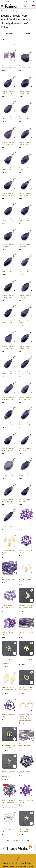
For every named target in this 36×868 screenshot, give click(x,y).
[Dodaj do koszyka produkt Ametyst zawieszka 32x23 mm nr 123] (15, 138)
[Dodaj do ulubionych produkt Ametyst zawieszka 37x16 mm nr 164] (15, 255)
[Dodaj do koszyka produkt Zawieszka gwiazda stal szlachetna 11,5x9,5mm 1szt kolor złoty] (31, 823)
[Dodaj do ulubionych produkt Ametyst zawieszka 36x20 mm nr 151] (15, 204)
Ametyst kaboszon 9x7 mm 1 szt (26, 801)
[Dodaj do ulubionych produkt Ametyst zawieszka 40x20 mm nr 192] (32, 408)
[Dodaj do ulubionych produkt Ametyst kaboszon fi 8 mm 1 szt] (32, 535)
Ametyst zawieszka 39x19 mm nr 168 (8, 373)
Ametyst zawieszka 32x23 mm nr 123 (8, 143)
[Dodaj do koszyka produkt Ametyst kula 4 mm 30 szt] (31, 628)
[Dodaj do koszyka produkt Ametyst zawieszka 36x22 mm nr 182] (31, 240)
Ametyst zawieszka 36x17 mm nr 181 (25, 194)
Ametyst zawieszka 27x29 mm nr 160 (25, 67)
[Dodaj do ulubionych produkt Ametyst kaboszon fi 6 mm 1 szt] (32, 510)
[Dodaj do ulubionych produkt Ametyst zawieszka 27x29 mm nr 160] (32, 51)
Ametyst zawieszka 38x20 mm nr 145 (25, 322)
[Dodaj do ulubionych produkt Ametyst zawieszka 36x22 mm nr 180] (15, 229)
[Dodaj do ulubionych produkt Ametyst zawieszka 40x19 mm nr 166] (32, 382)
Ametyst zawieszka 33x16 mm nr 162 (25, 143)
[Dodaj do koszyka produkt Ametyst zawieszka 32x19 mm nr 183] (15, 112)
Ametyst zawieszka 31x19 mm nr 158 (8, 92)
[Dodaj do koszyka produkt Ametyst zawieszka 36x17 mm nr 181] (31, 189)
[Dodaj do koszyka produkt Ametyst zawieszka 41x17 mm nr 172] (31, 444)
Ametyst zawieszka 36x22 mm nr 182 (25, 245)
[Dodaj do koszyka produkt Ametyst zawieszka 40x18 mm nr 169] (31, 367)
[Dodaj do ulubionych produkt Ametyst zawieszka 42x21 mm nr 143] (32, 459)
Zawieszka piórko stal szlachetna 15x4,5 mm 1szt (9, 830)
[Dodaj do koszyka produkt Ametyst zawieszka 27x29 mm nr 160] (31, 61)
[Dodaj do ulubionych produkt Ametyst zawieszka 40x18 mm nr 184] (15, 382)
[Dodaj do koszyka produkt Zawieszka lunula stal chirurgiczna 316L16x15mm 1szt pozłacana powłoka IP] (31, 710)
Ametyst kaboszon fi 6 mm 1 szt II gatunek (9, 801)
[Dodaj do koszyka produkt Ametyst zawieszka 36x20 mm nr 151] (15, 214)
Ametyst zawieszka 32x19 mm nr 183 (8, 118)
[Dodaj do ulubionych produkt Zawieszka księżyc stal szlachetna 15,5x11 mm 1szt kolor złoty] (32, 590)
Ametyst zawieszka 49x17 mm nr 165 (8, 526)
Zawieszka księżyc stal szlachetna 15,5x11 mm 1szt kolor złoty (26, 607)
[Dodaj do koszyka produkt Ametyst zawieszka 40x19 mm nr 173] (15, 418)
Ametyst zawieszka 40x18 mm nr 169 (25, 373)
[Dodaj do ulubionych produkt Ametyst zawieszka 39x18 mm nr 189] (32, 331)
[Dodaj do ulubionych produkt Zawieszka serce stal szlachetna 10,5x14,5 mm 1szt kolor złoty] (32, 672)
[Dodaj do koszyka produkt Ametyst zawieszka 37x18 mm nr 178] (31, 265)
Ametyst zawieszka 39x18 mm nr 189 (25, 347)
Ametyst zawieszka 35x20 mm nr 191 (8, 194)
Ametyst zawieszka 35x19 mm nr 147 (25, 169)
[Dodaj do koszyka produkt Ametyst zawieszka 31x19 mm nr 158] (15, 87)
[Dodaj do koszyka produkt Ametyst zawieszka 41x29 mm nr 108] (15, 469)
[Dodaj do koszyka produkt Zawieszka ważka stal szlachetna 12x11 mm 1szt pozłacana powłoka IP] (15, 766)
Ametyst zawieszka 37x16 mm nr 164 (8, 271)
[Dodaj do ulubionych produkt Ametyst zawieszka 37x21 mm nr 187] (32, 280)
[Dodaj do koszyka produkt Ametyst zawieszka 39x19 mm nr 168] (15, 367)
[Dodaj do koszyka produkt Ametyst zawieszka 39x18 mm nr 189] (31, 342)
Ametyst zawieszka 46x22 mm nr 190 (25, 500)
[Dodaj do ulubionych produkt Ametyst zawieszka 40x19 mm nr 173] (15, 408)
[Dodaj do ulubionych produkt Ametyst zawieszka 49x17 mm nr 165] (15, 510)
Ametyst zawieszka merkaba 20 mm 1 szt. (9, 67)
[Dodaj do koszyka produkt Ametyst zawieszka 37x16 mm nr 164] (15, 265)
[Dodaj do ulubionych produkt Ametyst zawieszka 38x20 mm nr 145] (32, 306)
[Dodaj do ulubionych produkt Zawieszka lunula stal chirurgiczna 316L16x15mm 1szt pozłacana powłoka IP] (32, 700)
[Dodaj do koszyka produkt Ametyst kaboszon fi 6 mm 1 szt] (31, 520)
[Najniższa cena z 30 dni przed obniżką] (16, 807)
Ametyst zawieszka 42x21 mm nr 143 (25, 475)
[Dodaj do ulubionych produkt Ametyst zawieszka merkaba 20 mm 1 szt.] (15, 51)
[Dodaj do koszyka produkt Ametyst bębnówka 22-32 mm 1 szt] (31, 766)
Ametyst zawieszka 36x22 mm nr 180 (8, 245)
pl (3, 2)
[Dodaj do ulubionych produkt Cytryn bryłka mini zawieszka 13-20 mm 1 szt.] (15, 535)
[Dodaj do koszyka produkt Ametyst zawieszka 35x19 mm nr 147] (31, 163)
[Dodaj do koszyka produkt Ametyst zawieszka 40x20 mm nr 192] (31, 418)
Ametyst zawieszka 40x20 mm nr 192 (25, 424)
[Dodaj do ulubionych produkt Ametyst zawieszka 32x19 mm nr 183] (15, 102)
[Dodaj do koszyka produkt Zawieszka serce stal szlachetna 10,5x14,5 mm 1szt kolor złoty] (31, 683)
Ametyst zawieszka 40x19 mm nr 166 (25, 398)
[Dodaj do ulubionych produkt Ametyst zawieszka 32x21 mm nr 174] (32, 102)
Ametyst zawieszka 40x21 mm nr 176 (8, 449)
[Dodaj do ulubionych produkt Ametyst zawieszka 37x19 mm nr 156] (15, 280)
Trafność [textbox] (4, 39)
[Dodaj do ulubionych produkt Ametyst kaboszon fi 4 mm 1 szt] (15, 700)
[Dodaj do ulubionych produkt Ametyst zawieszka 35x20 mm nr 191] (15, 178)
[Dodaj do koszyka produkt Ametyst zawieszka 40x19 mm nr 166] (31, 393)
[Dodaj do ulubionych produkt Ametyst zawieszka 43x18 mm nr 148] (15, 485)
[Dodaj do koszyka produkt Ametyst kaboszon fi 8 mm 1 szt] (31, 546)
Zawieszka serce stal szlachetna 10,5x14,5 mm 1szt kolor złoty (26, 689)
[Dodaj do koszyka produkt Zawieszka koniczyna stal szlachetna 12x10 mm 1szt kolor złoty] (31, 653)
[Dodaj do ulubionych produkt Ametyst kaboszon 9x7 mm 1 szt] (32, 785)
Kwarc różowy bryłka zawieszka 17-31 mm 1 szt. (26, 580)
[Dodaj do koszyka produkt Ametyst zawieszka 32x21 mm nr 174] (31, 112)
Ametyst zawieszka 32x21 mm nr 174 (25, 118)
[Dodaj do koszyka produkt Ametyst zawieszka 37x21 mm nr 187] (31, 291)
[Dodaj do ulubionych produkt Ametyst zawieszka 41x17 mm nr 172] (32, 433)
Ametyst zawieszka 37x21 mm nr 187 (25, 296)
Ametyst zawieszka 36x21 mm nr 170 (25, 220)
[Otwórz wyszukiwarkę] (25, 6)
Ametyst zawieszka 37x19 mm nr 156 (8, 296)
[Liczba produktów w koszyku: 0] (33, 6)
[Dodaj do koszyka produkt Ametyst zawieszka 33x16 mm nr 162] (31, 138)
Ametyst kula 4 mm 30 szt (26, 633)
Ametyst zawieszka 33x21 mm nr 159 (8, 169)
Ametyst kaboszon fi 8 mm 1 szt (26, 551)
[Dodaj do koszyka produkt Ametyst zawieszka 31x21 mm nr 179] (31, 87)
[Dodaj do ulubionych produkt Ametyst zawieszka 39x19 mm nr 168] (15, 357)
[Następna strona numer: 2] (28, 45)
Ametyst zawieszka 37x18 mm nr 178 (25, 271)
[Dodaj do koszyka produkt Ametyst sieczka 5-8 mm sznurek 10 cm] (15, 573)
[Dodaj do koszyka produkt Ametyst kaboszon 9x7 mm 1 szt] (31, 796)
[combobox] (18, 40)
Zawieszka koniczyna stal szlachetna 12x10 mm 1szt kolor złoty (26, 660)
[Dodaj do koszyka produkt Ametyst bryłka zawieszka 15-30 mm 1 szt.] (15, 600)
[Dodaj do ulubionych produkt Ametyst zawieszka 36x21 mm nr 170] (32, 204)
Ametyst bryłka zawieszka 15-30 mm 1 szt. (9, 607)
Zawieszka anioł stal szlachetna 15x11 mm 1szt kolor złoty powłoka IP (8, 661)
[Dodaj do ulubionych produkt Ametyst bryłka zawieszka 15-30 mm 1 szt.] (15, 590)
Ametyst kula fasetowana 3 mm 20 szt (26, 746)
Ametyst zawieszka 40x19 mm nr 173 (8, 424)
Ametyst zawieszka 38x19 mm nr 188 (8, 322)
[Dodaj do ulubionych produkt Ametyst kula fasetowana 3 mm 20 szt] (32, 729)
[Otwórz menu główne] (2, 6)
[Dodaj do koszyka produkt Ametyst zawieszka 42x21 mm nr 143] (31, 469)
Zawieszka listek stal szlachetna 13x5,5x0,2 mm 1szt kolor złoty (9, 689)
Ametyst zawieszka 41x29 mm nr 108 (8, 475)
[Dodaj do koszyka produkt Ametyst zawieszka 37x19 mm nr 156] (15, 291)
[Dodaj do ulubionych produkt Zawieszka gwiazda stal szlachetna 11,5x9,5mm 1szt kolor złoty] (32, 813)
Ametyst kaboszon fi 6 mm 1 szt (26, 526)
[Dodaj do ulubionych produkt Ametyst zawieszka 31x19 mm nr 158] (15, 76)
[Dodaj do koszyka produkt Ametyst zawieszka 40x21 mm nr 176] (15, 444)
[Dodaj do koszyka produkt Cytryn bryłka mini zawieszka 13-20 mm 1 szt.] (15, 546)
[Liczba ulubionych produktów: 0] (29, 6)
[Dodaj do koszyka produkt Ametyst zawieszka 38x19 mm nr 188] (15, 316)
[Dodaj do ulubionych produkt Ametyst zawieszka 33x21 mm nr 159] (15, 153)
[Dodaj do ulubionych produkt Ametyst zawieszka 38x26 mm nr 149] (15, 331)
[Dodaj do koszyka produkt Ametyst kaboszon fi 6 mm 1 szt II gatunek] (15, 796)
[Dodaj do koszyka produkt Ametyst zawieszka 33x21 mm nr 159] (15, 163)
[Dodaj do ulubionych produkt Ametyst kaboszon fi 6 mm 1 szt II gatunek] (15, 785)
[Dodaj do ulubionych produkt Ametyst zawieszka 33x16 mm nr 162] (32, 127)
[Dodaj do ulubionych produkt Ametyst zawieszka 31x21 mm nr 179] (32, 76)
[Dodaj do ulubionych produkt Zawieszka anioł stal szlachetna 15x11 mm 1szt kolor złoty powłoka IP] (15, 643)
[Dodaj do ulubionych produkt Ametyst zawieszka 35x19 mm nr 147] (32, 153)
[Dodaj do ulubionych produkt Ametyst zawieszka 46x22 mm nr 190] (32, 485)
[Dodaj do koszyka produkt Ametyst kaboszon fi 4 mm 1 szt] (15, 710)
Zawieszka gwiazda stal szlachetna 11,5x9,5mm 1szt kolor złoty (26, 830)
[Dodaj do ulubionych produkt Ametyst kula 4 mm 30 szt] (32, 618)
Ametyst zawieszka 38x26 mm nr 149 (8, 347)
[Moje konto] (29, 2)
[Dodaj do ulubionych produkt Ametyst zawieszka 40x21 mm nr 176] (15, 433)
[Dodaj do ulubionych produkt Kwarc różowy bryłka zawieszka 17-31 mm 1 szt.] (32, 563)
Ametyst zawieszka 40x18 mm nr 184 (8, 398)
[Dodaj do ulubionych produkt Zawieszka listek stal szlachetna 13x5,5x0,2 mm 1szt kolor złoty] (15, 672)
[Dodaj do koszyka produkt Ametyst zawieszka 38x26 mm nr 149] (15, 342)
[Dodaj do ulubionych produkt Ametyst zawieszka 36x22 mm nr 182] (32, 229)
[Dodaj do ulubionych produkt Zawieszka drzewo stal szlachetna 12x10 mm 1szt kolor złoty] (15, 729)
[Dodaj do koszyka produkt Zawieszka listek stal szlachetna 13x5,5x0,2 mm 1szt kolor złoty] (15, 683)
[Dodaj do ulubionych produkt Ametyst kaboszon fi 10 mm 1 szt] (15, 618)
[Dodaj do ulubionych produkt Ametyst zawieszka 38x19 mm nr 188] (15, 306)
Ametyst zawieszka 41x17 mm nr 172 (25, 449)
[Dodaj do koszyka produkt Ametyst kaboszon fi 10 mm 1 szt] (15, 628)
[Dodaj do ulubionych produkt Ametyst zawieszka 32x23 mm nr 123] (15, 127)
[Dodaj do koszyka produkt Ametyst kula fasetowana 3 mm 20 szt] (31, 739)
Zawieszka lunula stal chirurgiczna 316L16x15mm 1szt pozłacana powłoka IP (26, 717)
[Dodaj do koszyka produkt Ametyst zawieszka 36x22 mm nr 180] (15, 240)
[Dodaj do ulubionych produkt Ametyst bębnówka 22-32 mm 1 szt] (32, 756)
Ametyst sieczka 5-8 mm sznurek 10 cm (9, 579)
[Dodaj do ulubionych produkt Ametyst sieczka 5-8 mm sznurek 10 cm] (15, 563)
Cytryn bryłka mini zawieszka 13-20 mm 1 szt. (9, 552)
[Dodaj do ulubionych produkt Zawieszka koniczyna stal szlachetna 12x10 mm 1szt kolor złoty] (32, 643)
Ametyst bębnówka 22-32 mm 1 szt (25, 772)
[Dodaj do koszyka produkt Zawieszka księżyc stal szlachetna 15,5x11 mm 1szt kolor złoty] (31, 600)
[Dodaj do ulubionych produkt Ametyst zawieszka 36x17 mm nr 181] (32, 178)
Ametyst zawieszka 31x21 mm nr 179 (25, 92)
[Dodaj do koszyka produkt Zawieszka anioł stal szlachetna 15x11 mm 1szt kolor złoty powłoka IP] (15, 653)
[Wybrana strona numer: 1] (18, 45)
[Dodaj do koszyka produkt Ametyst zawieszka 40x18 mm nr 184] (15, 393)
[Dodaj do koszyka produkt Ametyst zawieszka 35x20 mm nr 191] (15, 189)
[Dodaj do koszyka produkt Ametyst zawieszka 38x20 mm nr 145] (31, 316)
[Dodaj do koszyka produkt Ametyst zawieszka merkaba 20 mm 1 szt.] (15, 61)
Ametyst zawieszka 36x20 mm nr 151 (8, 220)
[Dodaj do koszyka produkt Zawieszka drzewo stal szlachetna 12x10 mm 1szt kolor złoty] (15, 739)
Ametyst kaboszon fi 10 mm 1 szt (10, 633)
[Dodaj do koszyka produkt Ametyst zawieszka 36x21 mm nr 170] (31, 214)
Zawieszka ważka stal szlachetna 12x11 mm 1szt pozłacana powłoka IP (9, 774)
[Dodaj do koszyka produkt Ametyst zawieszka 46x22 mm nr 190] (31, 495)
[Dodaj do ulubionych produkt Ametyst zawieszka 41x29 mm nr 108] (15, 459)
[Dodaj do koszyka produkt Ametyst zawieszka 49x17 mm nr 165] (15, 520)
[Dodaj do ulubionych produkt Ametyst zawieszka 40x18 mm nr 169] (32, 357)
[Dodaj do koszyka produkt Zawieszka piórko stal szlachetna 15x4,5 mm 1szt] (15, 823)
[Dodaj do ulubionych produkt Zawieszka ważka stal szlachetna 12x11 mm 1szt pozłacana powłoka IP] (15, 756)
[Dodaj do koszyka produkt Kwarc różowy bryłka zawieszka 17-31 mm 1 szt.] (31, 573)
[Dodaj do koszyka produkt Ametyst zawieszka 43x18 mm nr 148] (15, 495)
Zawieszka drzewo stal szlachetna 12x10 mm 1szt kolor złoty (9, 746)
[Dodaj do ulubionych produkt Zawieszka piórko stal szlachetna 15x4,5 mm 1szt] (15, 813)
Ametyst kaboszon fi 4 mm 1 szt (9, 715)
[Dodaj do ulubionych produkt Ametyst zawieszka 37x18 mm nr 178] (32, 255)
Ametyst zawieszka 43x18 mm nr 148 (8, 500)
